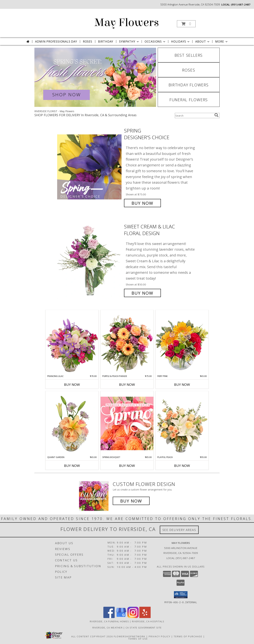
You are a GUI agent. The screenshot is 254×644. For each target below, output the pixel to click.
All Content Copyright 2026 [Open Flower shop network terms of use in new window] (92, 636)
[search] (216, 115)
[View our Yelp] (145, 617)
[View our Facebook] (109, 617)
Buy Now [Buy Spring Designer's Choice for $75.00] (142, 203)
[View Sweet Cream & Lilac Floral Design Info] (90, 260)
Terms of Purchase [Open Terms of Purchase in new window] (188, 636)
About (203, 42)
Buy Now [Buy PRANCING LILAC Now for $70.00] (72, 385)
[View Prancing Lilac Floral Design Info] (72, 342)
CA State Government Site (144, 627)
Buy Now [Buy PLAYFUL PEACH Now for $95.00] (182, 466)
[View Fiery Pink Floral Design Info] (182, 342)
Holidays (181, 42)
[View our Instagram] (133, 617)
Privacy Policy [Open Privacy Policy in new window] (160, 636)
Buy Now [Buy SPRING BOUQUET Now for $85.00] (127, 466)
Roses (88, 42)
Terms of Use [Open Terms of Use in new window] (138, 639)
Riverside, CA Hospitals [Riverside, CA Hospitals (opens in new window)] (148, 621)
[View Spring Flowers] (95, 77)
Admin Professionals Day (56, 42)
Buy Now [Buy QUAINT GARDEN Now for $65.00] (72, 466)
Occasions (155, 42)
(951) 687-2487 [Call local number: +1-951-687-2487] (241, 4)
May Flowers (127, 23)
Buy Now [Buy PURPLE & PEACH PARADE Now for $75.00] (127, 385)
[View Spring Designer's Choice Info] (90, 167)
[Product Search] (194, 116)
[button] (186, 24)
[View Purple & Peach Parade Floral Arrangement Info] (127, 342)
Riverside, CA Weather (108, 627)
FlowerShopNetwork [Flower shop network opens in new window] (130, 636)
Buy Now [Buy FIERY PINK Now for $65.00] (182, 385)
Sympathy (129, 42)
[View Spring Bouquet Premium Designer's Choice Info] (127, 423)
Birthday (106, 42)
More (222, 42)
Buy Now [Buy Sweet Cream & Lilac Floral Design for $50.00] (142, 293)
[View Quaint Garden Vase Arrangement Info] (72, 423)
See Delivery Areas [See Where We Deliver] (179, 530)
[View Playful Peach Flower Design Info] (182, 423)
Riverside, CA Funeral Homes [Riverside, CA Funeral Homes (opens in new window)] (109, 621)
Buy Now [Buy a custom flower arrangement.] (131, 501)
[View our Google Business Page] (121, 617)
